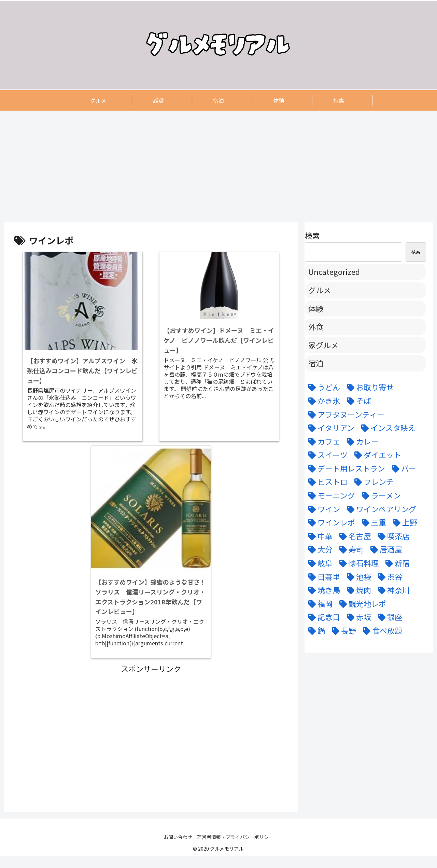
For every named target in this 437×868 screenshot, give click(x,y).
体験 (316, 308)
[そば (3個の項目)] (357, 401)
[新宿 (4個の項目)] (396, 563)
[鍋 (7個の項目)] (315, 631)
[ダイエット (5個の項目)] (376, 455)
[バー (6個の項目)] (402, 468)
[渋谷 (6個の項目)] (388, 577)
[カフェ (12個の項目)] (322, 442)
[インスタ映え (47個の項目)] (387, 428)
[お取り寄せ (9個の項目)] (369, 387)
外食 (316, 326)
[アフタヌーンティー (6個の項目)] (345, 415)
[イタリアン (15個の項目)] (330, 428)
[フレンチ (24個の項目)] (372, 482)
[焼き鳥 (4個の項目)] (322, 590)
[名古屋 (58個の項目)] (354, 536)
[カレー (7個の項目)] (361, 442)
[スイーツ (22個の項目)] (326, 455)
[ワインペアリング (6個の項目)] (380, 509)
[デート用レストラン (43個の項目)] (345, 468)
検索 (312, 235)
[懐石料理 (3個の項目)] (357, 563)
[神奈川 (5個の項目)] (392, 590)
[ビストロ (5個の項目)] (326, 482)
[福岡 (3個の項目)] (319, 604)
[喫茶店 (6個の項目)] (392, 536)
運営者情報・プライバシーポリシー (237, 850)
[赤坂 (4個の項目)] (357, 617)
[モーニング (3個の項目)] (330, 495)
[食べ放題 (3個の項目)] (381, 631)
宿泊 (316, 363)
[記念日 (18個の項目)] (322, 617)
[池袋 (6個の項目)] (357, 577)
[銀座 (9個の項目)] (388, 617)
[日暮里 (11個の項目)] (322, 577)
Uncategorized (334, 271)
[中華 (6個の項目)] (319, 536)
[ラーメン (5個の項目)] (380, 495)
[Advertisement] (209, 166)
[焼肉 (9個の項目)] (357, 590)
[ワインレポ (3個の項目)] (330, 522)
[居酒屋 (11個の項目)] (385, 549)
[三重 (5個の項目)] (372, 522)
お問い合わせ (177, 850)
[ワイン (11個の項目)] (322, 509)
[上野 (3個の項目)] (403, 522)
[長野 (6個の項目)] (342, 631)
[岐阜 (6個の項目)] (319, 563)
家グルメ (323, 345)
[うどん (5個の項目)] (322, 387)
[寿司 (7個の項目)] (350, 549)
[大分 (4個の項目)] (319, 549)
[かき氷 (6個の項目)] (322, 401)
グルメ (320, 290)
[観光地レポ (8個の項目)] (361, 604)
